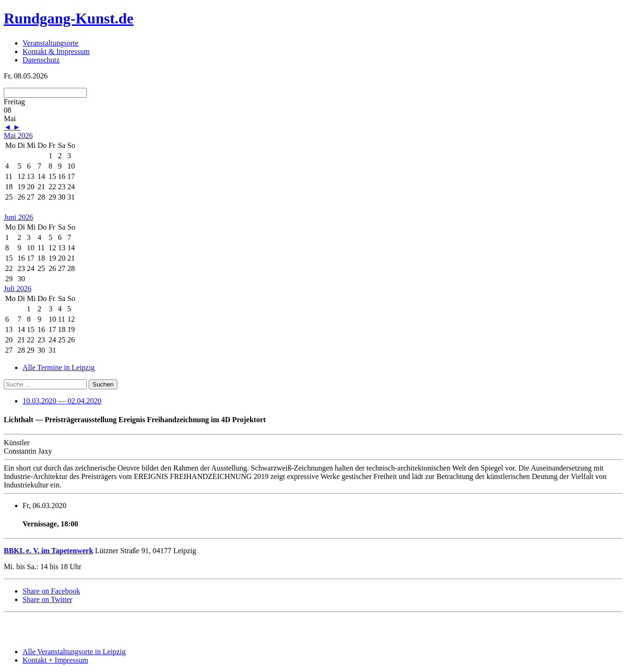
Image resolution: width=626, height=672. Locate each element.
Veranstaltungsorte (50, 43)
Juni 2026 (19, 217)
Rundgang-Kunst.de (69, 18)
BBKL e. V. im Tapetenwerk (49, 551)
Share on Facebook (51, 591)
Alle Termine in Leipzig (59, 367)
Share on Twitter (47, 599)
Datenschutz (41, 60)
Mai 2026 (18, 135)
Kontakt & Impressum (56, 51)
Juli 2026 (18, 289)
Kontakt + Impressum (55, 660)
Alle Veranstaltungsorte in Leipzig (74, 652)
